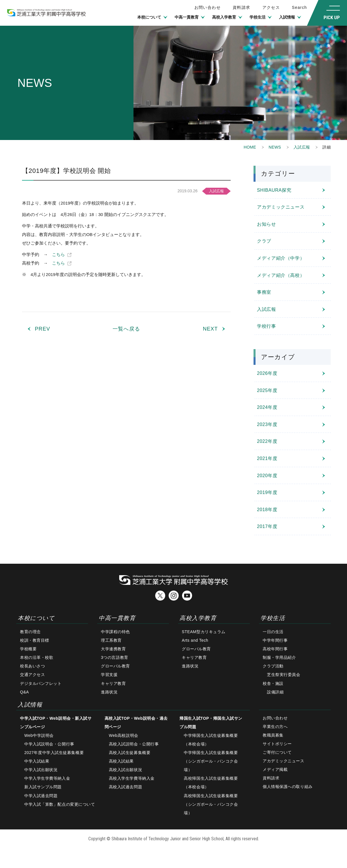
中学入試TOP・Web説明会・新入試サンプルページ (56, 723)
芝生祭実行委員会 (284, 675)
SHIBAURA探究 (274, 190)
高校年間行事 (275, 649)
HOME (250, 147)
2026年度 (267, 373)
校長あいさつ (32, 666)
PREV (42, 329)
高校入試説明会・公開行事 (134, 744)
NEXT (210, 329)
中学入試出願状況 (41, 770)
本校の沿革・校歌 (37, 657)
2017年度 (267, 526)
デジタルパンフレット (41, 683)
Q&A (24, 692)
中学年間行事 (275, 640)
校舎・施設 (273, 683)
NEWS (275, 147)
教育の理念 (30, 632)
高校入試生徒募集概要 (130, 753)
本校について (149, 17)
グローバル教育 (115, 666)
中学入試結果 (37, 761)
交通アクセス (32, 675)
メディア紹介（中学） (281, 258)
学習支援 (109, 675)
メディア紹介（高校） (281, 275)
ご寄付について (277, 752)
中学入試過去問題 (41, 796)
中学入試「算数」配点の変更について (60, 804)
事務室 (264, 292)
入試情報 (287, 17)
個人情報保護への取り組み (288, 787)
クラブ (264, 241)
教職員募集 (273, 735)
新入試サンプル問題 (43, 787)
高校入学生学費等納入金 (132, 778)
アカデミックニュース (281, 207)
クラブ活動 (273, 666)
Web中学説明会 (39, 735)
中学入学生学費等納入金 (47, 778)
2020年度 (267, 476)
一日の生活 (273, 632)
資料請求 (242, 7)
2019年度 (267, 492)
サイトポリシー (277, 744)
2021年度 (267, 458)
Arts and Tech (195, 640)
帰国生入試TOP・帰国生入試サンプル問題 (211, 723)
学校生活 (258, 17)
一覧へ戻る (126, 329)
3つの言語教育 (115, 657)
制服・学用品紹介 (279, 657)
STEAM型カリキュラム (204, 632)
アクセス (271, 7)
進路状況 (109, 692)
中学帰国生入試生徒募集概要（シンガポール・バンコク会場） (211, 761)
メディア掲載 (275, 769)
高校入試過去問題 (125, 787)
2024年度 (267, 407)
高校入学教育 (224, 17)
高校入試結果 (121, 761)
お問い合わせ (275, 718)
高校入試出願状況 (125, 770)
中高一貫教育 (187, 17)
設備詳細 (275, 692)
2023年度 (267, 424)
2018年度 (267, 510)
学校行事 (267, 326)
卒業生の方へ (275, 727)
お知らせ (267, 224)
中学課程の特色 (115, 632)
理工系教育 (111, 640)
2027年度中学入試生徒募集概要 (54, 753)
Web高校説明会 (124, 735)
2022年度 (267, 441)
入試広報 (302, 147)
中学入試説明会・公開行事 (49, 744)
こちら (58, 254)
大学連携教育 (113, 649)
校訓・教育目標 (35, 640)
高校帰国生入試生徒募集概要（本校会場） (211, 783)
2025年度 (267, 390)
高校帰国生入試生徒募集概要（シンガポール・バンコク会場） (211, 804)
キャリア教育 (113, 683)
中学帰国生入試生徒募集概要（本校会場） (211, 740)
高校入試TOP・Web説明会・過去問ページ (136, 723)
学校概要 (28, 649)
